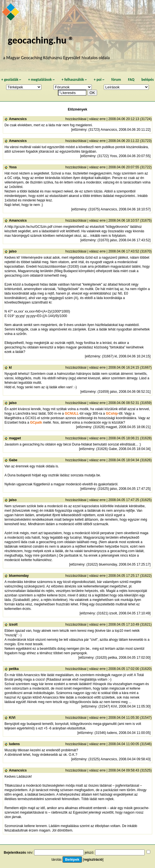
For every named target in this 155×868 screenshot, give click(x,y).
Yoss (13, 167)
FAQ (131, 80)
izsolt (13, 624)
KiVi (12, 718)
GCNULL (72, 414)
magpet (15, 438)
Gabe (13, 460)
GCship (112, 414)
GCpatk (36, 422)
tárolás (57, 860)
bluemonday (19, 576)
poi (99, 80)
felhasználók (74, 80)
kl (10, 368)
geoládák (11, 80)
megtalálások (41, 80)
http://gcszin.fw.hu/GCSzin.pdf (30, 227)
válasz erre (98, 119)
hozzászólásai (76, 119)
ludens (14, 744)
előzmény (79, 130)
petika (14, 669)
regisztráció (93, 860)
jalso (13, 251)
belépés (147, 80)
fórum (116, 80)
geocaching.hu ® (41, 40)
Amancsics (18, 119)
